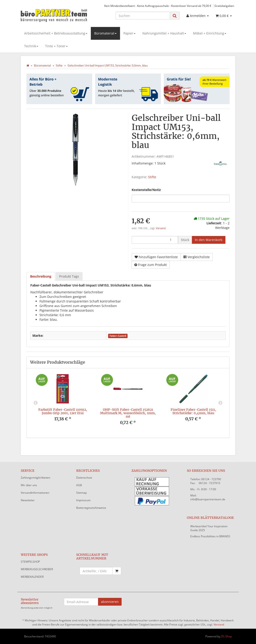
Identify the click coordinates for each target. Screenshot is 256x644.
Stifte (152, 177)
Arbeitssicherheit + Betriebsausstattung (56, 33)
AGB (79, 485)
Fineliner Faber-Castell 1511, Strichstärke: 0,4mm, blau (193, 411)
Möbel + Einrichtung (210, 33)
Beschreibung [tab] (41, 276)
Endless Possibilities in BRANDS (210, 536)
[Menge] (155, 240)
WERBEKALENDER (32, 577)
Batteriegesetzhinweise (91, 508)
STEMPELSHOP (30, 562)
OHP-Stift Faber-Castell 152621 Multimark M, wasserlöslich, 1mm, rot (128, 413)
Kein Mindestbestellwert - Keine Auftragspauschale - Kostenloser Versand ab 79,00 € (158, 6)
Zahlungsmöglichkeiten (35, 478)
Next (220, 403)
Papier (129, 33)
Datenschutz (84, 478)
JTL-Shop (226, 636)
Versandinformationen (35, 493)
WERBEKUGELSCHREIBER (37, 569)
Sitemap (81, 493)
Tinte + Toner (56, 46)
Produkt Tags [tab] (69, 276)
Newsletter (28, 500)
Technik (31, 46)
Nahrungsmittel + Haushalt (164, 33)
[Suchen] (143, 16)
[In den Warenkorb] (209, 240)
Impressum (83, 500)
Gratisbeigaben (224, 6)
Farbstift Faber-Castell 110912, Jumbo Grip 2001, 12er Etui (63, 411)
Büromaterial (105, 33)
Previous (36, 403)
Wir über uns (29, 485)
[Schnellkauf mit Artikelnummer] (96, 571)
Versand (161, 228)
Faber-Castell (118, 336)
